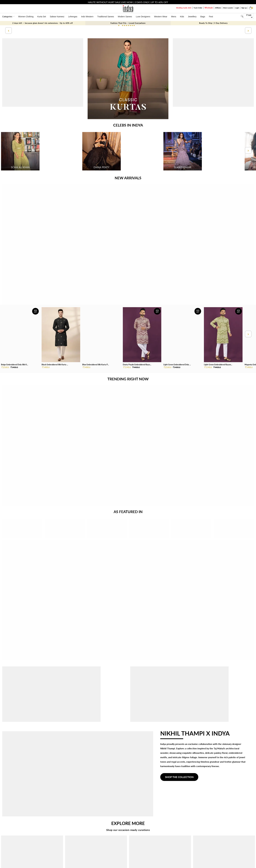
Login (237, 8)
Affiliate (218, 8)
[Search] (242, 16)
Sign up (244, 8)
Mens (174, 17)
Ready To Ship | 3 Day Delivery (213, 23)
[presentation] (8, 31)
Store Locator (228, 8)
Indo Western (87, 17)
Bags (203, 17)
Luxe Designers (143, 17)
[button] (119, 25)
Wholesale (209, 8)
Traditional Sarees (106, 17)
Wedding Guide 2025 (184, 8)
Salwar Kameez (57, 17)
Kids (182, 17)
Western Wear (161, 17)
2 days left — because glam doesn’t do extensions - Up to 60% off (43, 23)
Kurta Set (42, 17)
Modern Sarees (125, 17)
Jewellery (192, 17)
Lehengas (73, 17)
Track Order (198, 8)
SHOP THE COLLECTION (179, 777)
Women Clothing (26, 17)
